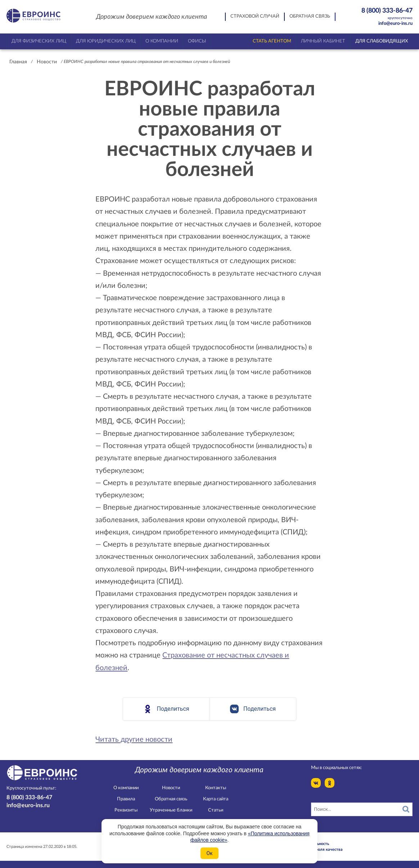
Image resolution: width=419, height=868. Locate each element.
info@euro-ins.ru (395, 24)
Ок (209, 853)
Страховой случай (255, 16)
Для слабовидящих (382, 41)
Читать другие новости (134, 740)
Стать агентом (272, 41)
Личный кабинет (323, 41)
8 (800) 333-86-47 (383, 14)
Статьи (216, 810)
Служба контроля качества (317, 849)
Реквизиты (126, 810)
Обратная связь (310, 16)
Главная (18, 62)
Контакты (216, 788)
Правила (126, 799)
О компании (126, 788)
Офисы (197, 41)
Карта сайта (216, 799)
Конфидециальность (310, 844)
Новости (47, 62)
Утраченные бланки (171, 810)
